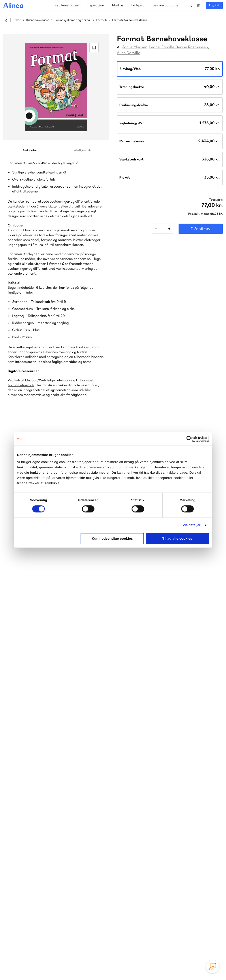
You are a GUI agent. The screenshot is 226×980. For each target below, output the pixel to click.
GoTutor (66, 852)
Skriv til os (144, 823)
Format (101, 20)
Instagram (181, 947)
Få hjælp (138, 5)
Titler (17, 20)
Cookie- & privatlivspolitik (151, 967)
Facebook (192, 947)
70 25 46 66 (145, 813)
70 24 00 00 (145, 921)
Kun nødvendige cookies (112, 538)
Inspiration (95, 5)
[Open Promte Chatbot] (213, 967)
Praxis (53, 852)
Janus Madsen (135, 47)
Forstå (64, 857)
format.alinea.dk (21, 385)
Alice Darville (129, 53)
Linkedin (213, 947)
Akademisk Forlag (32, 852)
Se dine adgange (165, 5)
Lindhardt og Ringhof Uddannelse (58, 846)
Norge (16, 857)
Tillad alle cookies (177, 538)
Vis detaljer (192, 525)
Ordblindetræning (38, 857)
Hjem (6, 20)
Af (119, 47)
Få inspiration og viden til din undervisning (158, 846)
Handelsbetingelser (182, 967)
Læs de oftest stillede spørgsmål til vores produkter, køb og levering (52, 930)
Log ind (214, 5)
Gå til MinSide (138, 880)
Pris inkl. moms (199, 214)
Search (190, 5)
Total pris (216, 200)
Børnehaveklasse (38, 20)
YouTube (202, 947)
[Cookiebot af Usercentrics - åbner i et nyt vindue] (190, 439)
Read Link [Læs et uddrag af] (94, 48)
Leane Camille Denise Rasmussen (179, 47)
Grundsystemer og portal (73, 20)
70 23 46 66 (30, 894)
